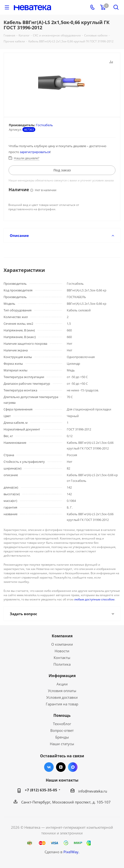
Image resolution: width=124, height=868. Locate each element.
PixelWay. (71, 852)
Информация (62, 676)
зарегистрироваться (35, 152)
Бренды (62, 737)
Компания (62, 636)
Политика (62, 664)
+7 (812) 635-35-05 (41, 790)
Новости (62, 651)
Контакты (62, 658)
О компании (62, 644)
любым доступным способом (94, 599)
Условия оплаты (62, 691)
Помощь (62, 715)
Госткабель (44, 125)
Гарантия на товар (62, 704)
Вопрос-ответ (62, 730)
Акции (62, 684)
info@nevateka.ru (93, 791)
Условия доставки (62, 697)
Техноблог (62, 724)
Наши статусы (62, 744)
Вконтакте (49, 767)
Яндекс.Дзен (61, 767)
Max (73, 767)
